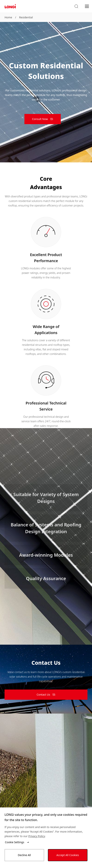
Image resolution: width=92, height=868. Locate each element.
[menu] (87, 6)
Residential (26, 17)
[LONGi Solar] (10, 6)
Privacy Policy (37, 836)
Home (8, 17)
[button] (76, 6)
